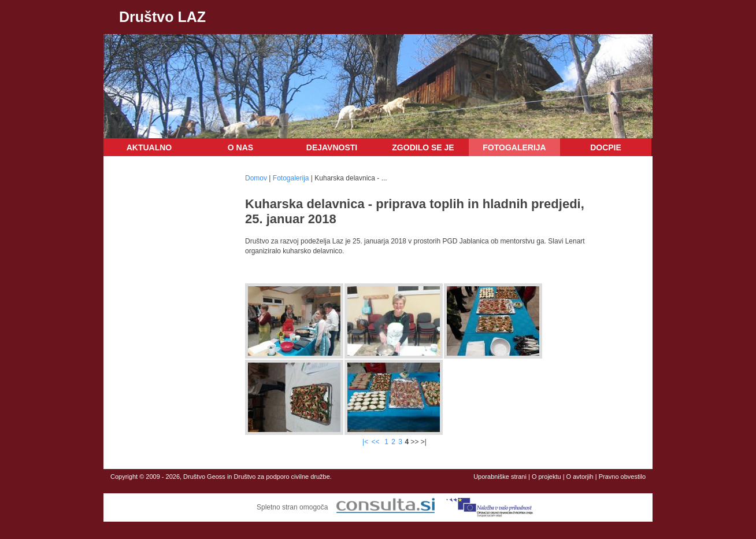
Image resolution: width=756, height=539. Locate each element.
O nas (240, 147)
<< (377, 442)
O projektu (546, 477)
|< (365, 442)
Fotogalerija (514, 147)
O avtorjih (580, 477)
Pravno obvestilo (622, 477)
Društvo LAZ (162, 17)
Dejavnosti (332, 147)
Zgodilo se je (423, 147)
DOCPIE (606, 147)
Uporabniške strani (500, 477)
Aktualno (149, 147)
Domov (256, 178)
